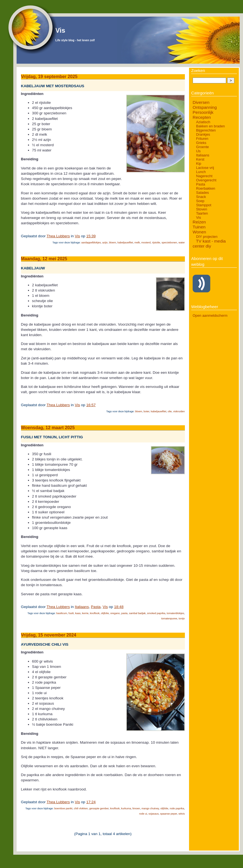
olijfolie (105, 613)
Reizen (199, 222)
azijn (105, 243)
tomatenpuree (169, 619)
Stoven (201, 209)
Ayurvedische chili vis (45, 644)
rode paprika (177, 808)
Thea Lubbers (58, 236)
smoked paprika (156, 613)
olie (170, 411)
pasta (124, 613)
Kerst (200, 159)
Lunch (201, 172)
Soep (200, 201)
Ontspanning (205, 107)
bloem (113, 243)
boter (147, 411)
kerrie (85, 613)
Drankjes (203, 134)
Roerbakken (205, 188)
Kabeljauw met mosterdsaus (53, 86)
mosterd (146, 243)
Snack (201, 197)
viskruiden (179, 411)
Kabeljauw (33, 268)
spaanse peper (169, 814)
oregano (115, 613)
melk (137, 243)
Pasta (96, 607)
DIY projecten (207, 237)
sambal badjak (137, 613)
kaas (78, 613)
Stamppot (204, 205)
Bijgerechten (206, 130)
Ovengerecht (206, 180)
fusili (71, 613)
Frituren (202, 139)
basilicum (62, 613)
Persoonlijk (203, 112)
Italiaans (82, 607)
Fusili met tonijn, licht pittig (52, 437)
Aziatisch (203, 122)
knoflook (95, 613)
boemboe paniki (63, 808)
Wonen (199, 232)
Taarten (202, 213)
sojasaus (153, 814)
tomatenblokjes (175, 613)
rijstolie (156, 243)
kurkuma (126, 808)
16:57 (91, 405)
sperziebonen (169, 243)
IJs (198, 151)
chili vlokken (81, 808)
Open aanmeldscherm (210, 315)
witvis (182, 814)
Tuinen (199, 227)
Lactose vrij (205, 168)
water (182, 243)
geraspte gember (99, 808)
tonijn (182, 619)
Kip (199, 163)
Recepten (202, 117)
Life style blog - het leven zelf (75, 40)
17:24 (91, 802)
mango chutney (150, 808)
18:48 (119, 607)
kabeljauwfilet (125, 243)
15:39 (91, 236)
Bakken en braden (210, 126)
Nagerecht (204, 176)
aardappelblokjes (91, 243)
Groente (202, 147)
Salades (202, 193)
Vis (60, 30)
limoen (136, 808)
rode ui (143, 814)
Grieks (201, 143)
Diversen (201, 102)
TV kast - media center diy (209, 244)
